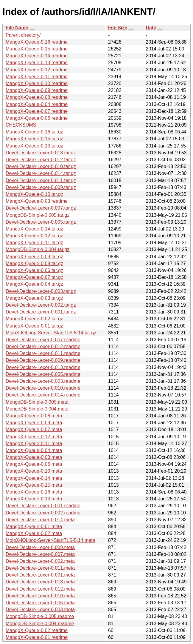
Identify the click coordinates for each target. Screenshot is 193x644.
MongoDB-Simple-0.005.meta (37, 402)
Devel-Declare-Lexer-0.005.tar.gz (41, 222)
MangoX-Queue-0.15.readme (37, 49)
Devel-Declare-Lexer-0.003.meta (40, 610)
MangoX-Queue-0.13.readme (37, 63)
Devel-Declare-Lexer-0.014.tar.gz (41, 173)
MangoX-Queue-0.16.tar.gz (34, 132)
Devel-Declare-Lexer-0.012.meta (40, 589)
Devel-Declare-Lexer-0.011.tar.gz (41, 180)
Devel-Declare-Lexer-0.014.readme (43, 395)
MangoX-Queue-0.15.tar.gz (34, 139)
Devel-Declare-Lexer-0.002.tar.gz (41, 305)
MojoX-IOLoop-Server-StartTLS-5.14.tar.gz (51, 333)
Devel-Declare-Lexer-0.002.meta (40, 561)
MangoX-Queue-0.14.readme (37, 56)
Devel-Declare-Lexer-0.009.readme (43, 360)
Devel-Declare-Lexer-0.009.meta (40, 547)
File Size (118, 28)
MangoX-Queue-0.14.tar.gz (34, 229)
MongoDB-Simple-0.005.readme (40, 616)
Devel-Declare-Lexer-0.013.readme (43, 367)
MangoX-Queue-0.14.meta (34, 478)
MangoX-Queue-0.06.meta (34, 464)
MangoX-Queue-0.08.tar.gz (34, 263)
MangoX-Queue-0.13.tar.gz (34, 146)
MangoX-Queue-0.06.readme (37, 118)
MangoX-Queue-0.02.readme (37, 630)
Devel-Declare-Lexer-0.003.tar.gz (41, 291)
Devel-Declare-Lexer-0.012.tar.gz (41, 160)
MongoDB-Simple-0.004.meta (37, 409)
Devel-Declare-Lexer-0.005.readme (43, 374)
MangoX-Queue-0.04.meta (34, 450)
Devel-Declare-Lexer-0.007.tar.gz (41, 208)
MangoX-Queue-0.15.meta (34, 485)
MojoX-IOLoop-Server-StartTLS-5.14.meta (50, 540)
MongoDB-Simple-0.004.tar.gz (38, 249)
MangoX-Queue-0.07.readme (37, 111)
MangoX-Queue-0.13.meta (34, 499)
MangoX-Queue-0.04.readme (37, 104)
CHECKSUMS (21, 125)
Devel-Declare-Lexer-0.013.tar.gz (41, 153)
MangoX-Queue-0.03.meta (34, 457)
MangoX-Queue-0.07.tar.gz (34, 277)
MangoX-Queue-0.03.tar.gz (34, 298)
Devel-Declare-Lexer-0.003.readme (43, 381)
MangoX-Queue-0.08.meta (34, 416)
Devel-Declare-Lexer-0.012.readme (43, 346)
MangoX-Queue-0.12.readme (37, 70)
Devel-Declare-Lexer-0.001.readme (43, 506)
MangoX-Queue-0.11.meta (34, 444)
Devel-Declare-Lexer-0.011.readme (43, 353)
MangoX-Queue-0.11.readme (37, 77)
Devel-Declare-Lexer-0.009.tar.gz (41, 187)
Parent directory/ (23, 35)
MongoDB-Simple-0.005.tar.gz (38, 215)
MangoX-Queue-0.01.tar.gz (34, 326)
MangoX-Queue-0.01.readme (37, 637)
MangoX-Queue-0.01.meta (34, 527)
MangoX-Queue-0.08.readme (37, 97)
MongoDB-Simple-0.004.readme (40, 624)
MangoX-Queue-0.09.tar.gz (34, 257)
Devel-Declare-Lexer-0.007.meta (40, 554)
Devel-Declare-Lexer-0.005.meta (40, 603)
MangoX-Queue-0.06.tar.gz (34, 270)
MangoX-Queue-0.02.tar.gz (34, 319)
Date (151, 28)
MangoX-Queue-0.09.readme (37, 90)
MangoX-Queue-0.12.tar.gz (34, 236)
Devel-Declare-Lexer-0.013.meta (40, 582)
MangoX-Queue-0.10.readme (37, 83)
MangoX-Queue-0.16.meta (34, 492)
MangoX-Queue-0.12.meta (34, 437)
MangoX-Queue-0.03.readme (37, 201)
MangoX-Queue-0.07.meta (34, 429)
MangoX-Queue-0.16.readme (37, 42)
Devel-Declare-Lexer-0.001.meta (40, 575)
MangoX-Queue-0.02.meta (34, 533)
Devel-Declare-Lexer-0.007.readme (43, 340)
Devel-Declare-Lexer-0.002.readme (43, 513)
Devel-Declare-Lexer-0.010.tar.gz (41, 166)
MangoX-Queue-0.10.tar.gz (34, 194)
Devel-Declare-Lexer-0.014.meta (40, 520)
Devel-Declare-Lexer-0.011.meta (40, 568)
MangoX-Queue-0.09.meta (34, 423)
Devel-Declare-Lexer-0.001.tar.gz (41, 312)
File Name (17, 28)
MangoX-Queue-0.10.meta (34, 471)
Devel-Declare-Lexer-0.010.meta (40, 596)
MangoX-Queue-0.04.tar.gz (34, 284)
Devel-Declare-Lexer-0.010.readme (43, 388)
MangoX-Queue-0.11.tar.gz (34, 243)
